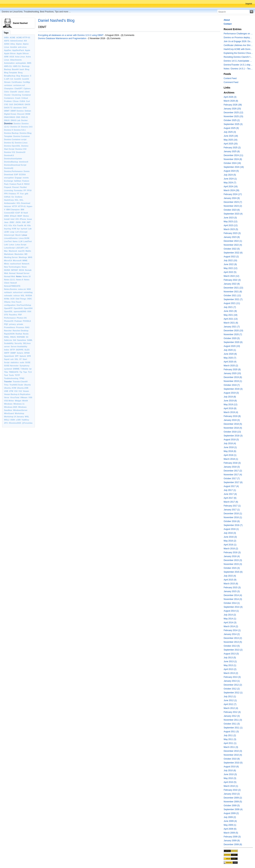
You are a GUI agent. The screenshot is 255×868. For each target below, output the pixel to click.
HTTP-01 (22, 206)
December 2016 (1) (233, 514)
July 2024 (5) (230, 175)
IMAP (20, 216)
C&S (11, 104)
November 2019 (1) (233, 381)
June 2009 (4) (230, 821)
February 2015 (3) (232, 588)
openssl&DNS (20, 311)
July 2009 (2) (230, 817)
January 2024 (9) (232, 198)
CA (12, 79)
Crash (18, 98)
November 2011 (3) (233, 720)
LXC (27, 248)
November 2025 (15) (233, 116)
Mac (6, 251)
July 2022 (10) (230, 260)
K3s (10, 225)
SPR (29, 356)
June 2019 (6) (230, 401)
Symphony (25, 366)
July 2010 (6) (230, 770)
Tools (11, 375)
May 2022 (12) (230, 268)
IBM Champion (13, 210)
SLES (27, 350)
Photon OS (22, 318)
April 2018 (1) (230, 455)
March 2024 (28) (231, 190)
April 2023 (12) (231, 225)
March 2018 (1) (231, 459)
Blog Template (11, 73)
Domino (8, 123)
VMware (24, 397)
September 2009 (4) (233, 809)
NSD (29, 289)
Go (13, 197)
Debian (28, 111)
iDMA (7, 216)
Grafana (19, 197)
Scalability (9, 343)
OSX (29, 311)
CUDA (22, 101)
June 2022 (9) (230, 264)
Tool (6, 375)
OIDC (29, 299)
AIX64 (7, 44)
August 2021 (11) (232, 303)
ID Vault (24, 213)
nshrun (17, 296)
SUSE (28, 362)
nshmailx (8, 296)
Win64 (25, 401)
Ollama (7, 302)
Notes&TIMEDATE (12, 286)
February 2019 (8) (232, 416)
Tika (6, 372)
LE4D (7, 232)
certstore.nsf (19, 85)
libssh (18, 235)
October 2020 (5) (232, 338)
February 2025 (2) (232, 148)
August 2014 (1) (231, 611)
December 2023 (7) (233, 202)
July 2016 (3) (230, 533)
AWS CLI (17, 66)
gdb (26, 194)
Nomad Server (23, 273)
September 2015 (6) (233, 572)
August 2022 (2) (231, 257)
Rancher (8, 331)
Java (6, 222)
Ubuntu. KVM (10, 388)
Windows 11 (19, 404)
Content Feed (230, 78)
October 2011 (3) (232, 724)
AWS (29, 63)
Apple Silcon (10, 53)
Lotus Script (21, 245)
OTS (6, 315)
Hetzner (8, 206)
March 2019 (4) (231, 412)
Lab (30, 229)
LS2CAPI (20, 248)
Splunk (23, 356)
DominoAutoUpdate (13, 159)
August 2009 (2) (231, 813)
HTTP (15, 206)
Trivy (6, 385)
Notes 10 (27, 276)
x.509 (18, 420)
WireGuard (9, 413)
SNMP (13, 353)
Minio (7, 264)
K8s (29, 225)
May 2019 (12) (230, 405)
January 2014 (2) (232, 634)
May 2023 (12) (230, 222)
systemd (8, 369)
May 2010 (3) (230, 778)
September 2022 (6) (233, 253)
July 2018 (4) (230, 443)
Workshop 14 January (14, 417)
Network (26, 264)
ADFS (7, 41)
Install (7, 219)
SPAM (27, 353)
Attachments (16, 60)
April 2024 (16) (231, 187)
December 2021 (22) (233, 288)
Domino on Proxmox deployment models (238, 38)
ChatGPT (18, 88)
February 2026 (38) (233, 105)
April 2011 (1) (230, 743)
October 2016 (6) (232, 521)
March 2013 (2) (231, 673)
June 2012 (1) (230, 700)
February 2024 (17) (233, 194)
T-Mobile (24, 369)
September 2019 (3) (233, 389)
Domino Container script (15, 139)
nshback (8, 292)
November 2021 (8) (233, 292)
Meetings (23, 257)
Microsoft (17, 260)
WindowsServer (20, 410)
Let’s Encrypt (21, 232)
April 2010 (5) (230, 782)
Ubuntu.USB (23, 388)
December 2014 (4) (233, 595)
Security (18, 343)
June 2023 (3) (230, 218)
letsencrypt (9, 235)
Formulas (18, 190)
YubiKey (25, 420)
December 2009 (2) (233, 798)
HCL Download (23, 203)
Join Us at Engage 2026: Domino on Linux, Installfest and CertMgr (238, 41)
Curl (28, 101)
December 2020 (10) (233, 331)
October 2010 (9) (232, 759)
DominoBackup (11, 162)
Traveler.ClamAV (20, 382)
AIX (25, 41)
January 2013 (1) (232, 681)
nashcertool (15, 264)
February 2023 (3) (232, 233)
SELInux (27, 343)
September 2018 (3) (233, 436)
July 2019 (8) (230, 397)
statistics (15, 362)
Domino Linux (21, 143)
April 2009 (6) (230, 829)
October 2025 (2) (232, 120)
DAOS (27, 104)
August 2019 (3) (231, 393)
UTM (11, 391)
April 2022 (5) (230, 272)
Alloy (13, 44)
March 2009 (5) (231, 833)
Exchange (9, 181)
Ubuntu (27, 385)
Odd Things (21, 299)
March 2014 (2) (231, 626)
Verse (7, 397)
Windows (8, 404)
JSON (18, 222)
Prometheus (10, 327)
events (26, 178)
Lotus (12, 245)
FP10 (29, 190)
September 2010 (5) (233, 763)
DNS (18, 117)
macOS (21, 251)
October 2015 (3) (232, 568)
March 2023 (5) (231, 229)
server (7, 346)
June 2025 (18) (231, 136)
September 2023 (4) (233, 214)
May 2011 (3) (230, 739)
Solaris (20, 353)
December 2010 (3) (233, 751)
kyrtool (24, 229)
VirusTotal (15, 397)
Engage (18, 178)
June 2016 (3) (230, 537)
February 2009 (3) (232, 837)
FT (18, 194)
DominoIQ (9, 168)
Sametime (22, 340)
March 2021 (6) (231, 323)
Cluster (7, 95)
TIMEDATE (14, 372)
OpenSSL (8, 311)
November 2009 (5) (233, 802)
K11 (6, 225)
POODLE (27, 321)
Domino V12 (10, 152)
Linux (24, 235)
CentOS (18, 79)
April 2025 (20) (231, 144)
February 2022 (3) (232, 280)
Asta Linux (20, 57)
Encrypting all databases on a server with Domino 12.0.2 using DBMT (71, 35)
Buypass (25, 76)
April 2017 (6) (230, 498)
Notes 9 (20, 280)
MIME (25, 260)
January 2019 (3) (232, 420)
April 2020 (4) (230, 362)
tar (30, 369)
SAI (15, 340)
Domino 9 (8, 130)
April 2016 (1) (230, 545)
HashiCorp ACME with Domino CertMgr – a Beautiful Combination (238, 49)
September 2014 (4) (233, 607)
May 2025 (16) (230, 140)
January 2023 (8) (232, 237)
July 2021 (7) (230, 307)
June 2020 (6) (230, 354)
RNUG (13, 337)
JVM (24, 222)
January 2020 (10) (232, 373)
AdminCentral (17, 41)
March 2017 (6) (231, 502)
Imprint (249, 4)
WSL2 (7, 420)
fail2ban (18, 181)
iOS (17, 219)
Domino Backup (11, 133)
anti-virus (22, 47)
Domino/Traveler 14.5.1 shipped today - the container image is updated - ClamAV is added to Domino (238, 65)
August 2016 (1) (231, 529)
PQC (6, 324)
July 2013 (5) (230, 658)
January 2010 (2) (232, 794)
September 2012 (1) (233, 693)
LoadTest (28, 241)
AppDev (8, 50)
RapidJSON (9, 334)
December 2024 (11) (233, 155)
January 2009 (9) (232, 841)
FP (25, 190)
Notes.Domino (11, 289)
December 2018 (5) (233, 424)
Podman (18, 321)
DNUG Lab (15, 120)
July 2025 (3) (230, 132)
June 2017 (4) (230, 494)
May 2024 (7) (230, 183)
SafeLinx (8, 340)
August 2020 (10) (232, 346)
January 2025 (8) (232, 151)
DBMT (7, 111)
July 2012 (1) (230, 697)
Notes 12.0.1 (10, 280)
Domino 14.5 (27, 127)
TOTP (17, 375)
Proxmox (20, 327)
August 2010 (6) (231, 767)
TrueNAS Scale (16, 385)
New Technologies (12, 267)
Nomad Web (10, 276)
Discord (21, 114)
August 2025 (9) (231, 128)
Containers (9, 98)
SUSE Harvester (11, 366)
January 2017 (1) (232, 510)
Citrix (7, 92)
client (27, 92)
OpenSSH (28, 308)
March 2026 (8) (231, 101)
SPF (17, 356)
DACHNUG (19, 104)
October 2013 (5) (232, 646)
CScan (16, 101)
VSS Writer (9, 401)
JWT (28, 222)
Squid (7, 359)
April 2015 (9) (230, 580)
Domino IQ (9, 143)
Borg (20, 73)
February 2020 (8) (232, 369)
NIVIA (22, 270)
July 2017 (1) (230, 490)
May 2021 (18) (230, 315)
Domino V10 (21, 149)
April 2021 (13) (231, 319)
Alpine (19, 44)
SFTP (13, 350)
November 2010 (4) (233, 755)
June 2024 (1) (230, 179)
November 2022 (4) (233, 245)
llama (15, 241)
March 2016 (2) (231, 549)
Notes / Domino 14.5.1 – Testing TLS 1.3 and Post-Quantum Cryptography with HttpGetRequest (238, 69)
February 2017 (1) (232, 506)
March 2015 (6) (231, 584)
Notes (19, 276)
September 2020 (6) (233, 342)
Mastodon (19, 254)
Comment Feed (231, 82)
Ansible (14, 47)
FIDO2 (27, 184)
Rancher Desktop (21, 331)
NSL (23, 296)
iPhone (23, 219)
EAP (16, 174)
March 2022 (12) (231, 276)
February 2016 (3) (232, 552)
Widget (18, 401)
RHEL (7, 337)
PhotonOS (9, 321)
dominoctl (24, 162)
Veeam (26, 391)
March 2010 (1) (231, 786)
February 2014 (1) (232, 630)
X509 (12, 420)
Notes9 (13, 283)
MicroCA (8, 260)
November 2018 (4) (233, 428)
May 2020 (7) (230, 358)
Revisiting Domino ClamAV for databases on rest (238, 57)
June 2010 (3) (230, 774)
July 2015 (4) (230, 576)
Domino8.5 (9, 155)
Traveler (8, 382)
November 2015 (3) (233, 564)
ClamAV (14, 92)
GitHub (7, 197)
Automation (9, 63)
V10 (16, 391)
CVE (6, 104)
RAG (27, 327)
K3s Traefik (18, 225)
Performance (10, 318)
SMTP (7, 353)
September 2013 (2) (233, 650)
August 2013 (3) (231, 654)
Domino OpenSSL (12, 146)
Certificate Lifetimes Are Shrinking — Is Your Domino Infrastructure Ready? (238, 45)
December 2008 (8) (233, 844)
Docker (24, 120)
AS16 (12, 57)
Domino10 (21, 152)
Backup (8, 69)
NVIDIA (29, 296)
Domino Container (22, 136)
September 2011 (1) (233, 728)
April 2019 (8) (230, 408)
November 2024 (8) (233, 159)
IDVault (13, 216)
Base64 (15, 69)
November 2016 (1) (233, 517)
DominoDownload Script (15, 165)
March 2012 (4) (231, 708)
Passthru (13, 315)
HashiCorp (9, 200)
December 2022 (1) (233, 241)
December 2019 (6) (233, 377)
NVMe (7, 299)
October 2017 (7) (232, 479)
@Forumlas (27, 423)
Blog (27, 69)
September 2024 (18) (234, 167)
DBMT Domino (17, 111)
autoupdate (21, 63)
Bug (18, 76)
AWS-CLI (8, 66)
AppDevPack (18, 50)
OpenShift (18, 308)
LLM (20, 241)
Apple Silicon (23, 53)
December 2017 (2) (233, 471)
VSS (30, 397)
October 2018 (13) (232, 432)
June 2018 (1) (230, 447)
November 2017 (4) (233, 475)
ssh (12, 359)
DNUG (7, 120)
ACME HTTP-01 (23, 38)
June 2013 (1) (230, 661)
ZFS (6, 423)
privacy (13, 324)
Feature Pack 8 (16, 184)
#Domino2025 (15, 423)
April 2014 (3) (230, 623)
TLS (30, 372)
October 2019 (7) (232, 385)
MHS (30, 257)
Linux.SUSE (24, 238)
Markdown (9, 254)
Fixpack (8, 187)
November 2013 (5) (233, 642)
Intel (13, 219)
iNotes (26, 216)
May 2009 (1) (230, 825)
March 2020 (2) (231, 366)
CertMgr (26, 82)
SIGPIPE (20, 350)
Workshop (19, 413)
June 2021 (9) (230, 311)
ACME (13, 38)
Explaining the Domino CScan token (238, 53)
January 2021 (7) (232, 327)
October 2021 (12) (232, 296)
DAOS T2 (8, 108)
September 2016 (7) (233, 525)
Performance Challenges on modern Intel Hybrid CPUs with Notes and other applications (238, 34)
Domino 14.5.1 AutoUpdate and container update (238, 61)
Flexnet (16, 187)
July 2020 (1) (230, 350)
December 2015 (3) (233, 560)
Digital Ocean (10, 114)
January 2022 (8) (232, 284)
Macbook (13, 251)
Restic (26, 334)
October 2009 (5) (232, 806)
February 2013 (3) (232, 677)
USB (6, 391)
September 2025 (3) (233, 124)
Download (9, 174)
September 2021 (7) (233, 299)
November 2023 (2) (233, 206)
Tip (21, 372)
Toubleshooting (11, 378)
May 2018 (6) (230, 451)
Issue (29, 219)
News (24, 267)
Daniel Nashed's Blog (56, 20)
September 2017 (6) (233, 482)
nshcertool (18, 292)
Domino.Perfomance (13, 171)
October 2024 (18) (232, 163)
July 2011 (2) (230, 735)
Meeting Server (11, 257)
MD (26, 254)
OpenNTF (8, 308)
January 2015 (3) (232, 591)
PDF (20, 315)
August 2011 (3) (231, 732)
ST (21, 359)
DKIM (28, 114)
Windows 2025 (11, 407)
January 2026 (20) (232, 109)
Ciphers (27, 88)
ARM (6, 57)
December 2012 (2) (233, 685)
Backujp (26, 66)
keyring (7, 229)
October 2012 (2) (232, 689)
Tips (25, 372)
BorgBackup (10, 76)
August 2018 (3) (231, 440)
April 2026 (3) (230, 97)
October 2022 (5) (232, 249)
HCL (17, 200)
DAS (25, 108)
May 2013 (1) (230, 665)
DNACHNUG (10, 117)
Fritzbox (12, 194)
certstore (8, 85)
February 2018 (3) (232, 463)
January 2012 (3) (232, 716)
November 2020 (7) (233, 334)
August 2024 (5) (231, 171)
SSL (16, 359)
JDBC (12, 222)
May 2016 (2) (230, 541)
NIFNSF (15, 270)
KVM (14, 229)
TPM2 (22, 378)
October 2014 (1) (232, 603)
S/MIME (16, 369)
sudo (22, 362)
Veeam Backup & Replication (17, 394)
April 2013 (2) (230, 669)
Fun (22, 194)
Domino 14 (15, 127)
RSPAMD (21, 337)
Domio (27, 171)
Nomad (12, 273)
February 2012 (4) (232, 712)
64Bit (6, 38)
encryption (9, 178)
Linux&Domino (11, 238)
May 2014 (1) (230, 619)
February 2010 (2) (232, 790)
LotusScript (9, 248)
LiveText (8, 241)
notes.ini (22, 289)
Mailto (28, 251)
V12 (20, 391)
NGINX (7, 270)
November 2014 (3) (233, 599)
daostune (18, 108)
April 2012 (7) (230, 704)
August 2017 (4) (231, 486)
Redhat (19, 334)
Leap (12, 232)
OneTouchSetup (24, 305)
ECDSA (22, 174)
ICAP (18, 213)
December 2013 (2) (233, 638)
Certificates (17, 82)
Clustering (16, 95)
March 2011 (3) (231, 747)
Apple (28, 50)
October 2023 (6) (232, 210)
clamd (21, 92)
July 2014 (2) (230, 615)
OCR (12, 299)
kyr (18, 229)
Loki (6, 245)
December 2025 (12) (233, 113)
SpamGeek (9, 356)
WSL (27, 417)
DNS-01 (24, 117)
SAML (30, 340)
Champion (9, 88)
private (20, 324)
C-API (7, 79)
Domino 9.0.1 (20, 130)
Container (26, 95)
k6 (25, 225)
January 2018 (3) (232, 467)
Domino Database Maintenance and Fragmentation (62, 38)
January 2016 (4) (232, 556)
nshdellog (28, 292)
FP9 (6, 194)
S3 (27, 337)
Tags (6, 33)
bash (22, 69)
